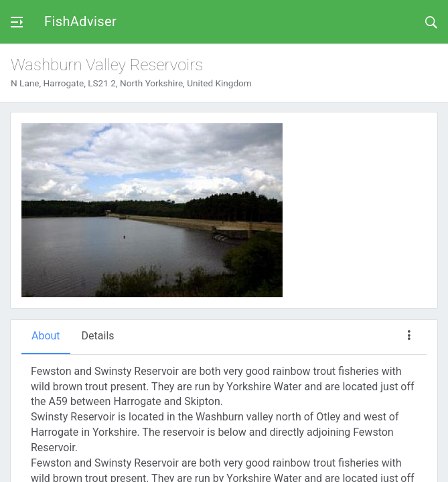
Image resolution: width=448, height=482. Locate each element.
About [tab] (46, 336)
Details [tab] (98, 336)
